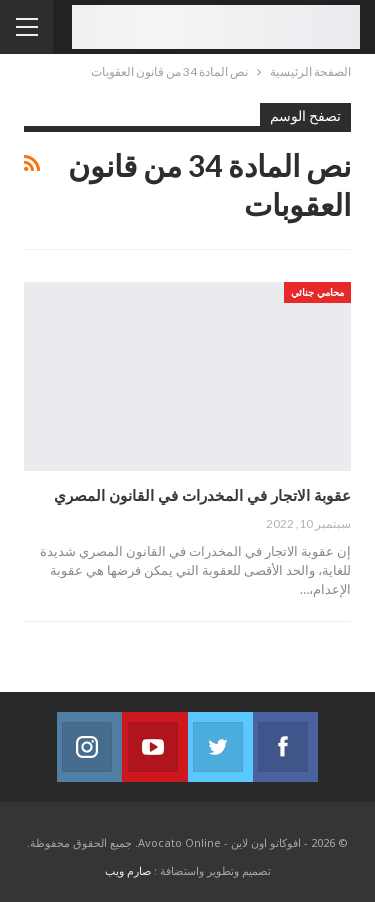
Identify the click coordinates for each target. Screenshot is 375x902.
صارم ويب (128, 870)
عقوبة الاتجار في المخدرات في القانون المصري (202, 495)
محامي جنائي (317, 292)
